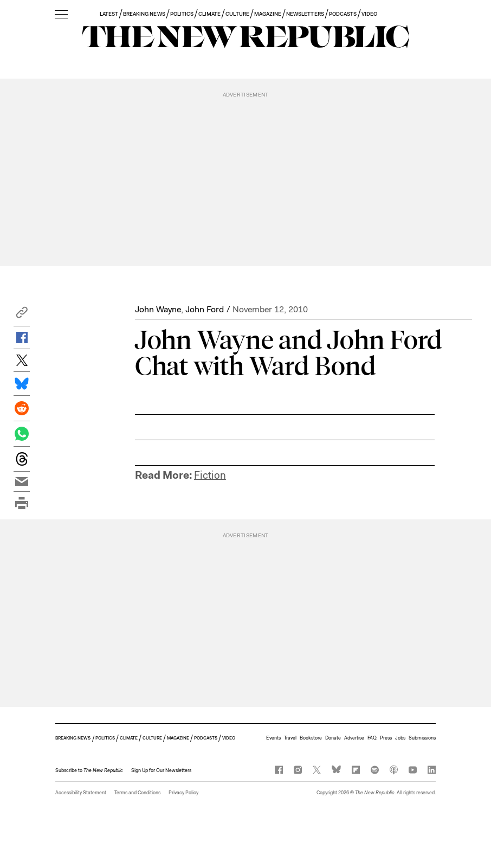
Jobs (400, 738)
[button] (22, 315)
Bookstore (311, 738)
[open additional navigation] (61, 15)
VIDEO (369, 14)
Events (273, 738)
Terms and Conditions (137, 793)
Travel (290, 738)
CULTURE (237, 14)
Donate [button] (333, 738)
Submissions (422, 738)
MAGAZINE (268, 14)
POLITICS (182, 14)
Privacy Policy (183, 793)
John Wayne (158, 309)
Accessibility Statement (81, 793)
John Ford (205, 309)
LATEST (109, 14)
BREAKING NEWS (144, 14)
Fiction (210, 475)
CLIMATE (209, 14)
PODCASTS (343, 14)
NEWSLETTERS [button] (305, 14)
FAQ (372, 738)
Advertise (354, 738)
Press (386, 738)
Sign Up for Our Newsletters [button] (161, 770)
